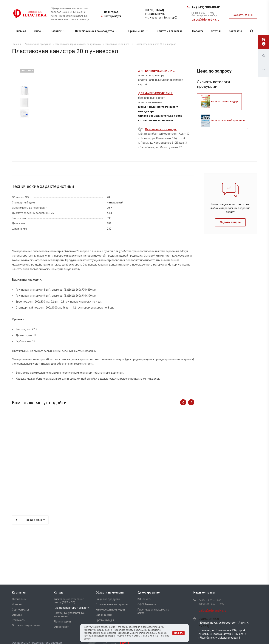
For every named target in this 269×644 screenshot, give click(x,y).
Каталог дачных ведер (219, 101)
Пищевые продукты (108, 599)
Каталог (58, 31)
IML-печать (144, 599)
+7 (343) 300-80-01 (206, 7)
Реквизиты (19, 620)
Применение (138, 31)
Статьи (216, 31)
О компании (19, 599)
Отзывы (17, 615)
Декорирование (149, 593)
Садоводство (104, 615)
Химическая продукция (110, 610)
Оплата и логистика (170, 31)
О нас (39, 31)
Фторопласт (61, 627)
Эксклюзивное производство (96, 31)
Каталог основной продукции (223, 120)
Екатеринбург (113, 16)
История (17, 604)
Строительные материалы (112, 604)
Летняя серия (62, 622)
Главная (21, 31)
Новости (198, 31)
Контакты (235, 31)
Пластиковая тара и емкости (71, 608)
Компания (19, 593)
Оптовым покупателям (26, 625)
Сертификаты (20, 610)
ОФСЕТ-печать (147, 604)
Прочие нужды (105, 620)
